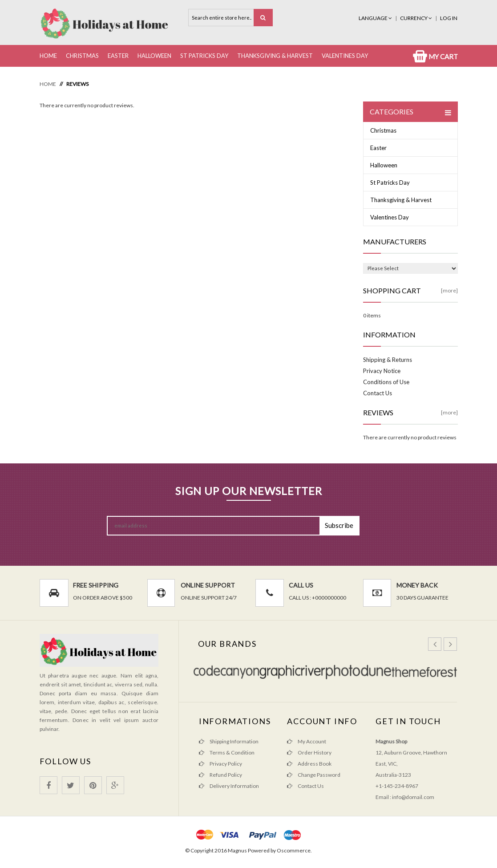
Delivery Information (229, 786)
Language (376, 18)
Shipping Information (229, 741)
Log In (449, 18)
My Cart (435, 57)
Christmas (82, 56)
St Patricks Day (204, 56)
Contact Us (378, 393)
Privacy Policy (220, 764)
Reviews (77, 84)
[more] (449, 290)
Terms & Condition (227, 752)
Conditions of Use (386, 382)
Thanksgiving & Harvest (275, 56)
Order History (309, 752)
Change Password (314, 775)
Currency (416, 18)
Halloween (154, 56)
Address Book (309, 764)
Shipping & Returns (388, 360)
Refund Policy (220, 775)
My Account (307, 741)
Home (48, 56)
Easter (118, 56)
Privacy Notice (382, 371)
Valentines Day (345, 56)
